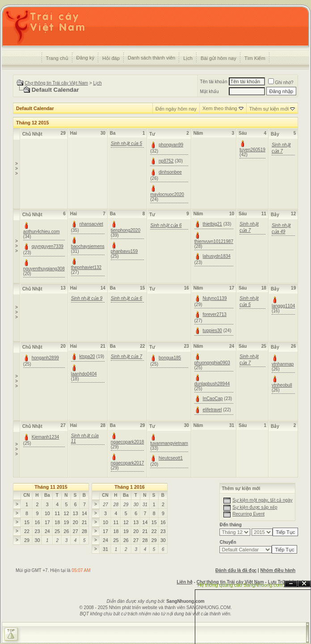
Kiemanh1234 (46, 437)
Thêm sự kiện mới (269, 109)
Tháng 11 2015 (51, 487)
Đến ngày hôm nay (176, 109)
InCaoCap (213, 399)
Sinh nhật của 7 (126, 356)
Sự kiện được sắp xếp (255, 507)
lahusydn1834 (217, 256)
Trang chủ (57, 58)
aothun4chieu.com (42, 232)
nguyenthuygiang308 (44, 269)
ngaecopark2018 (128, 442)
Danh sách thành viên (151, 58)
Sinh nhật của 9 (87, 298)
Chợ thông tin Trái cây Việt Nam (56, 83)
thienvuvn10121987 (214, 241)
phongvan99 (171, 145)
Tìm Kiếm (255, 58)
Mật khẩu (209, 92)
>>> (17, 168)
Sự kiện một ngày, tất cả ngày (262, 500)
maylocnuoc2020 (167, 194)
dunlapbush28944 (212, 384)
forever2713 (215, 314)
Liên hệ (184, 582)
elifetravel (212, 410)
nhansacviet (91, 224)
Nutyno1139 (215, 298)
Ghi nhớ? (281, 83)
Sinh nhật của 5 (126, 143)
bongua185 (170, 358)
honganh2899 (45, 358)
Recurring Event (248, 514)
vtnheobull (282, 385)
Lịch (188, 58)
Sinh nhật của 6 (166, 225)
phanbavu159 (124, 251)
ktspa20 (87, 356)
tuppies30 (212, 331)
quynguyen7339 (48, 246)
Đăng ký (85, 58)
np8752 (166, 161)
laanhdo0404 (84, 374)
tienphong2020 (126, 230)
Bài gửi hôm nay (219, 58)
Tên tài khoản (213, 82)
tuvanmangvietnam (169, 443)
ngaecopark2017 (128, 463)
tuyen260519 (252, 150)
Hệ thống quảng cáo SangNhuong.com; (241, 585)
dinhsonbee (170, 172)
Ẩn (291, 584)
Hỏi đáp (111, 58)
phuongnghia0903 (212, 363)
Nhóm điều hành (278, 570)
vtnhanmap (283, 364)
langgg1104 (283, 306)
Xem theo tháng (220, 108)
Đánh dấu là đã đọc (236, 570)
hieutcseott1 (171, 458)
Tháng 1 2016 (130, 487)
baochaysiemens (88, 246)
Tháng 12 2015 (32, 123)
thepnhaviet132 (86, 267)
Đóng (304, 584)
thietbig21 (212, 224)
